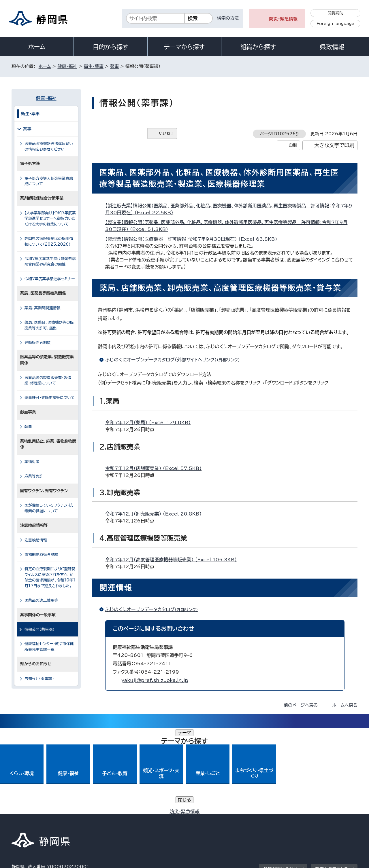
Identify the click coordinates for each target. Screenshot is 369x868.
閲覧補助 (335, 13)
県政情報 (332, 47)
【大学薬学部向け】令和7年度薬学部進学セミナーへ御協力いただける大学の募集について (50, 219)
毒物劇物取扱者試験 (41, 555)
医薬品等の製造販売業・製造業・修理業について (48, 380)
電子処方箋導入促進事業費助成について (49, 181)
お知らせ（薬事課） (39, 679)
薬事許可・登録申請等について (50, 398)
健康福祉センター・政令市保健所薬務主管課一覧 (49, 647)
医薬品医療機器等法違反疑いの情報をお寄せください (49, 146)
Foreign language (335, 24)
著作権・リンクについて (38, 819)
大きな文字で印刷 (334, 145)
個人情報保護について (103, 819)
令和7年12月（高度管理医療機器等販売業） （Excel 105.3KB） (173, 560)
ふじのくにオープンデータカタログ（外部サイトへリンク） (175, 360)
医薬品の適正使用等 (41, 600)
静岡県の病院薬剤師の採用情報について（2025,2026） (49, 241)
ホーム (37, 47)
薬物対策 (32, 462)
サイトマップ (330, 819)
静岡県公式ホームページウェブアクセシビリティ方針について (203, 819)
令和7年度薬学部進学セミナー (50, 279)
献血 (28, 427)
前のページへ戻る (301, 705)
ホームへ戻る (345, 705)
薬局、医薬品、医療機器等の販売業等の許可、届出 (49, 325)
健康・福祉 (67, 66)
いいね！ (166, 133)
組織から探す (258, 47)
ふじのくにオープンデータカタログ (154, 609)
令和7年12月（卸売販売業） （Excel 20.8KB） (156, 514)
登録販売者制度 (38, 343)
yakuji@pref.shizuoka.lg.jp (155, 680)
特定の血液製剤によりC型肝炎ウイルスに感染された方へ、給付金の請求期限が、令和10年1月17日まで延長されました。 (50, 577)
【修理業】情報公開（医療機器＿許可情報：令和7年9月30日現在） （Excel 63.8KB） (194, 239)
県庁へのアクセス (332, 783)
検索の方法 (228, 18)
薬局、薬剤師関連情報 (42, 308)
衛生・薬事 (94, 66)
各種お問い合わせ (281, 783)
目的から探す (111, 47)
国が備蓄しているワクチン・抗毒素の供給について (49, 508)
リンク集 (290, 819)
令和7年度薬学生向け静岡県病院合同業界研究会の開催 (50, 261)
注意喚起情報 (36, 540)
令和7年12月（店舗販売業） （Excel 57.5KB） (156, 468)
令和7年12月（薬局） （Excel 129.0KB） (150, 422)
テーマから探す (184, 47)
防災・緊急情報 (284, 19)
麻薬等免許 (34, 476)
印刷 (293, 145)
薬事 (114, 66)
